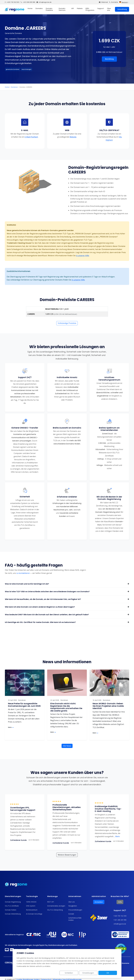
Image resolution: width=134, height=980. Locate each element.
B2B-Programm (90, 9)
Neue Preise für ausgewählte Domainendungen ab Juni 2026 (24, 705)
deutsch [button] (123, 2)
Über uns (109, 9)
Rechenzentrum (32, 910)
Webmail (103, 2)
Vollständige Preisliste (67, 323)
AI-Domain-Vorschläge (34, 914)
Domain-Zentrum (62, 9)
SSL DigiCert (114, 138)
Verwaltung (122, 9)
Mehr (11, 727)
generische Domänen (13, 69)
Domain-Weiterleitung (13, 914)
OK (109, 973)
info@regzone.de (44, 2)
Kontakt (71, 914)
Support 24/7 (120, 910)
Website (73, 137)
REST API (51, 902)
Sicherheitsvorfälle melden (75, 919)
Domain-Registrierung (13, 902)
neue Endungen (26, 69)
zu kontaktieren (23, 573)
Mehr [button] (117, 836)
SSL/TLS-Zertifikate (12, 906)
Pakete (80, 8)
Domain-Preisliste (49, 9)
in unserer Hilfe (83, 256)
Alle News (67, 746)
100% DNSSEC (31, 902)
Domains (39, 8)
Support (101, 8)
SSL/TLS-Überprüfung (55, 910)
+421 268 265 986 (28, 2)
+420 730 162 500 (12, 2)
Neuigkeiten (73, 906)
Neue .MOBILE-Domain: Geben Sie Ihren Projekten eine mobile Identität (108, 706)
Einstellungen (92, 973)
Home (30, 8)
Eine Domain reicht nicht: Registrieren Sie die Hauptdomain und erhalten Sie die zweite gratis (66, 707)
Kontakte (114, 2)
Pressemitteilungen (75, 910)
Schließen (75, 973)
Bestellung (109, 59)
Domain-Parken (11, 910)
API (73, 8)
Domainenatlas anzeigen (56, 906)
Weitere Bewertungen (67, 855)
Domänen (14, 87)
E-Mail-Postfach (31, 137)
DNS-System (31, 906)
